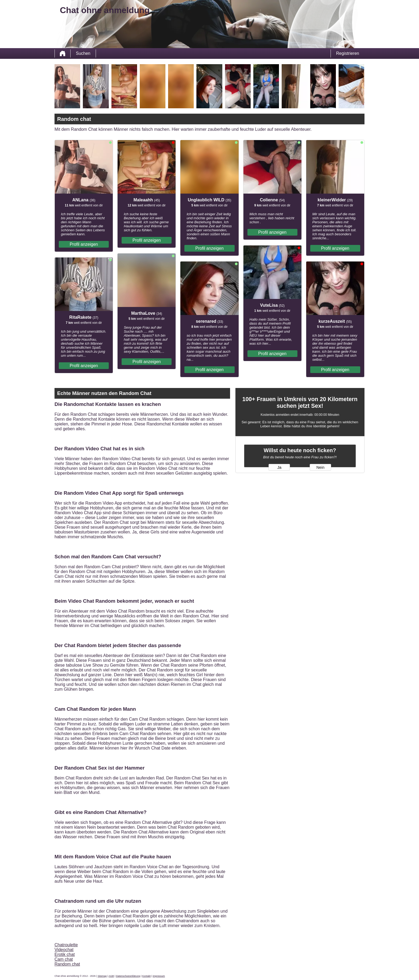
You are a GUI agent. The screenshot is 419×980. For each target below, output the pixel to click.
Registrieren (348, 53)
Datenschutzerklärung (128, 976)
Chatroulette (66, 945)
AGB (111, 976)
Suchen (83, 53)
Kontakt (146, 976)
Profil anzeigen (84, 244)
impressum (159, 976)
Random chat (67, 964)
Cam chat (64, 959)
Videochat (64, 950)
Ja (279, 467)
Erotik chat (65, 954)
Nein (320, 467)
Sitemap (102, 976)
